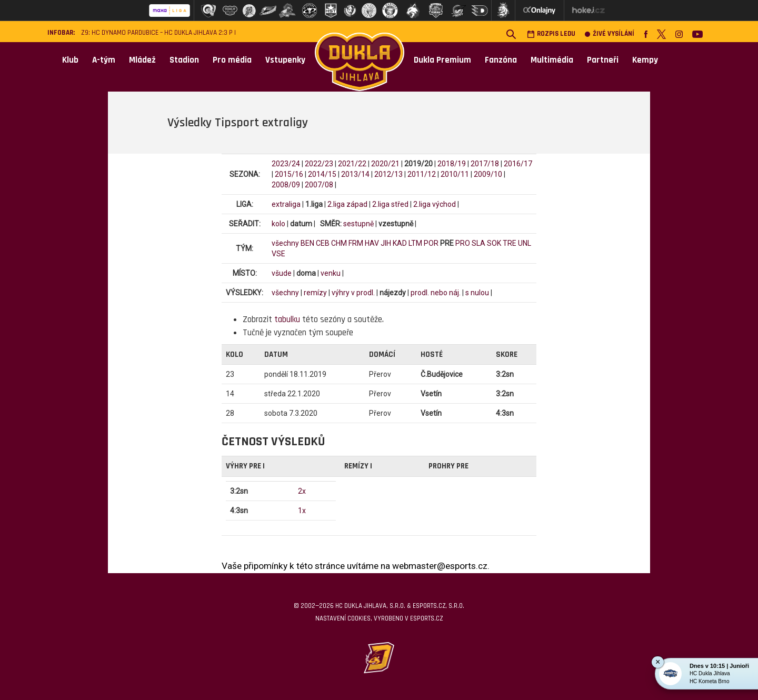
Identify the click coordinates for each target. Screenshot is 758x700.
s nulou (477, 293)
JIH (386, 243)
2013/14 (355, 174)
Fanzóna (501, 60)
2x (302, 491)
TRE (510, 243)
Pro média (232, 60)
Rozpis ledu (551, 34)
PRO (463, 243)
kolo (278, 224)
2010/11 (455, 174)
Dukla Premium (442, 60)
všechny (285, 243)
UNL (525, 243)
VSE (278, 254)
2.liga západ (347, 204)
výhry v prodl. (353, 293)
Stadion (184, 60)
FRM (356, 243)
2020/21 (385, 164)
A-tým (104, 60)
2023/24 (286, 164)
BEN (307, 243)
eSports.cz (426, 618)
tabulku (287, 319)
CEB (323, 243)
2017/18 (485, 164)
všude (282, 273)
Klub (70, 60)
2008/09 (286, 185)
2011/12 (422, 174)
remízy (315, 293)
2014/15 (322, 174)
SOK (494, 243)
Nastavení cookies (343, 618)
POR (431, 243)
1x (302, 511)
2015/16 (289, 174)
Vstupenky (285, 60)
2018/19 (452, 164)
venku (331, 273)
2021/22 (352, 164)
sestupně (358, 224)
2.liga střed (390, 204)
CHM (339, 243)
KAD (400, 243)
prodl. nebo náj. (436, 293)
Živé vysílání (610, 34)
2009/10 (488, 174)
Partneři (603, 60)
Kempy (645, 60)
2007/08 (319, 185)
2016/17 (518, 164)
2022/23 (319, 164)
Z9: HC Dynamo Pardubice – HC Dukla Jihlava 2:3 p (157, 33)
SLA (478, 243)
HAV (372, 243)
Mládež (142, 60)
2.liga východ (435, 204)
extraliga (286, 204)
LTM (415, 243)
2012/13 (388, 174)
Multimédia (552, 60)
